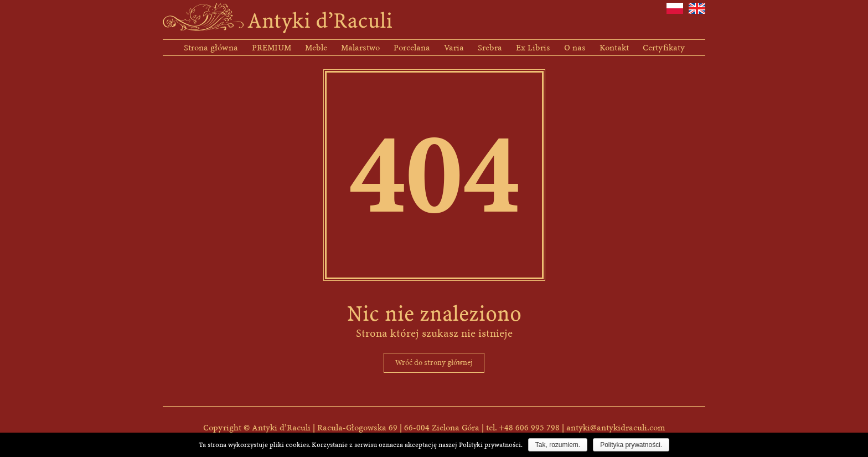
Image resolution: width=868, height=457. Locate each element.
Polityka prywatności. (631, 445)
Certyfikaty (664, 48)
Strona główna (211, 48)
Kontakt (614, 48)
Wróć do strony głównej (434, 363)
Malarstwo (360, 48)
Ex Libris (533, 48)
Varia (454, 48)
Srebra (490, 48)
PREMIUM (272, 48)
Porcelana (412, 48)
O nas (575, 48)
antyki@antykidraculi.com (616, 428)
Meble (316, 48)
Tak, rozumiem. (558, 445)
